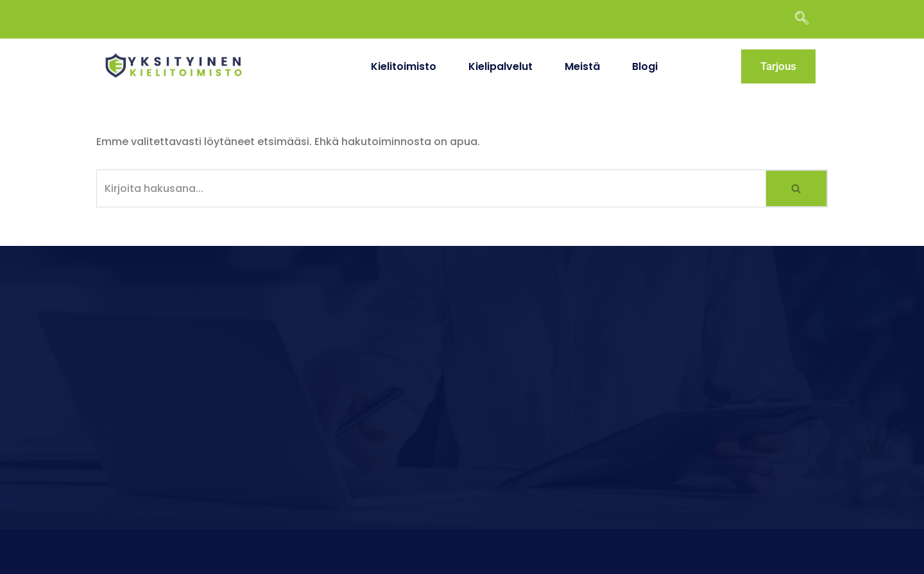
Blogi (645, 66)
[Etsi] (431, 188)
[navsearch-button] (808, 19)
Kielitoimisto (404, 66)
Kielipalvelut (501, 66)
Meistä (582, 66)
